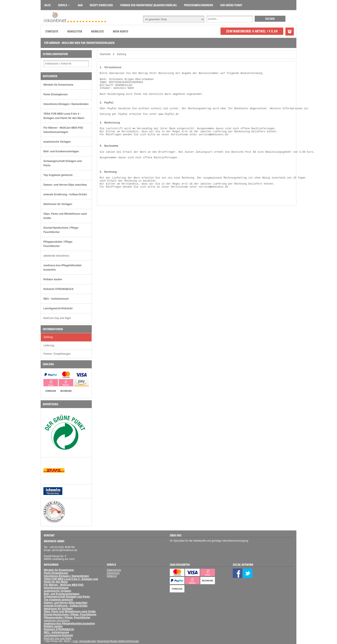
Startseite (52, 31)
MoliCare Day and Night (57, 318)
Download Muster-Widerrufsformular (118, 641)
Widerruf (112, 576)
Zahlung (48, 337)
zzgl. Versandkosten (85, 641)
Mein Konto (120, 31)
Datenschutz (114, 570)
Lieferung (49, 345)
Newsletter (75, 31)
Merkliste (97, 31)
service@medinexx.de (214, 135)
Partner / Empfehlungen (57, 354)
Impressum (113, 573)
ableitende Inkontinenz (56, 256)
